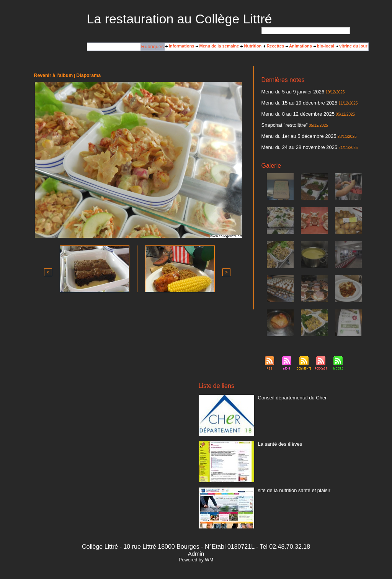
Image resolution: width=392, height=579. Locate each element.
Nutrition (251, 46)
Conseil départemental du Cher (287, 391)
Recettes (274, 46)
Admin (196, 547)
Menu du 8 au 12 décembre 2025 (292, 111)
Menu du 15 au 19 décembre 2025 (294, 101)
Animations (299, 46)
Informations (180, 46)
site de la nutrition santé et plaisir (289, 483)
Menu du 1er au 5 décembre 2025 (293, 131)
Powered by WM (196, 553)
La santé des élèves (277, 437)
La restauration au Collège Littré (180, 19)
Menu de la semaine (217, 46)
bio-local (324, 46)
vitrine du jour (351, 46)
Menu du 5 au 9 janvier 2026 (288, 92)
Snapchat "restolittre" (281, 121)
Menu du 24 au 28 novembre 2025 (294, 141)
